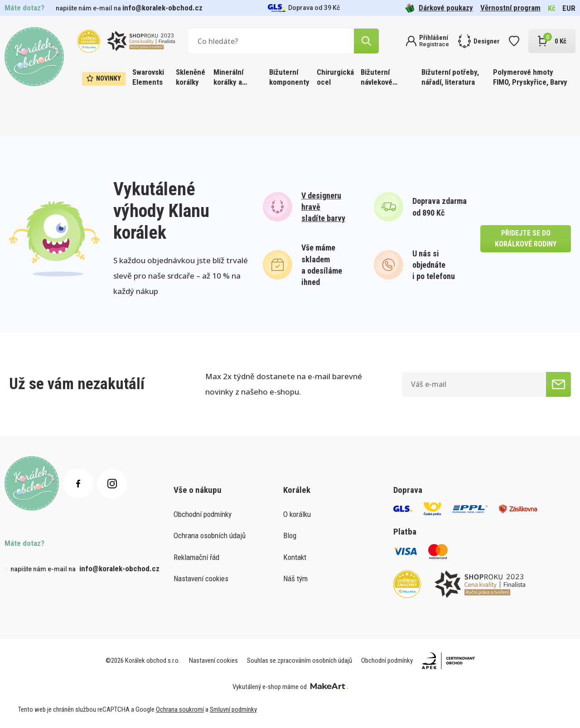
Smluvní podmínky (233, 709)
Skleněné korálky (191, 77)
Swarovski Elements (148, 77)
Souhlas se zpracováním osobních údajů (300, 661)
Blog (290, 535)
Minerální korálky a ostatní (228, 78)
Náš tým (295, 579)
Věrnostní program (510, 8)
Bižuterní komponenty (289, 77)
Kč (552, 8)
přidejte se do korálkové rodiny (526, 239)
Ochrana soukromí (180, 709)
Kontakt (295, 557)
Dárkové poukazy (439, 8)
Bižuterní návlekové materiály (377, 78)
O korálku (297, 514)
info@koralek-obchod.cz (162, 8)
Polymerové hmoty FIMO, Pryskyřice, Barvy (530, 77)
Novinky (104, 78)
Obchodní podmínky (203, 514)
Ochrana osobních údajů (210, 535)
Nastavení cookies (201, 579)
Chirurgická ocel (335, 77)
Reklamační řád (196, 557)
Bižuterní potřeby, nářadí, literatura (450, 77)
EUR (569, 8)
